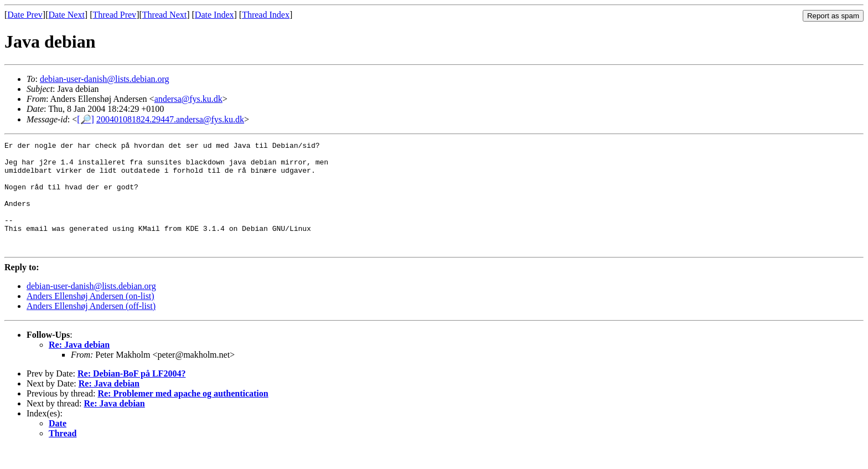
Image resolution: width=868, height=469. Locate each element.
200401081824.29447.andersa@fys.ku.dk (170, 119)
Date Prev (25, 15)
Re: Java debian (79, 366)
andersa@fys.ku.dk (188, 99)
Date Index (215, 15)
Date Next (67, 15)
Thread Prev (114, 15)
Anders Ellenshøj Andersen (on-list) (91, 318)
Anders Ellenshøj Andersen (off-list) (91, 328)
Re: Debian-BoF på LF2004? (131, 395)
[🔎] (86, 119)
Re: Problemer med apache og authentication (183, 415)
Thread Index (266, 15)
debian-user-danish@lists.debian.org (105, 79)
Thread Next (164, 15)
